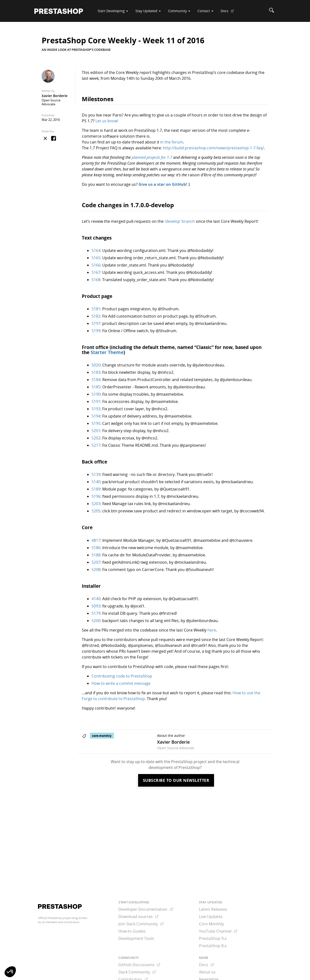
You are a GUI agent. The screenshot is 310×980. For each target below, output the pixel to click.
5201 (96, 431)
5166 (96, 265)
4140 (96, 599)
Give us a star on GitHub (162, 184)
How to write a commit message (121, 683)
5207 (96, 562)
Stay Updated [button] (148, 11)
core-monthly (102, 736)
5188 (96, 555)
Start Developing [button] (113, 11)
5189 (96, 489)
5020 (96, 365)
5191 (96, 401)
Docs (229, 13)
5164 (96, 250)
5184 (96, 380)
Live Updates (211, 917)
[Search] (272, 11)
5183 (96, 372)
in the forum (172, 142)
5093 (96, 606)
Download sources (138, 917)
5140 (96, 482)
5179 (96, 613)
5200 (96, 621)
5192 (96, 409)
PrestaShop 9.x (213, 938)
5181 (96, 309)
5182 (96, 316)
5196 (96, 496)
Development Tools (136, 938)
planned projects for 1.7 (152, 157)
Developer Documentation (146, 909)
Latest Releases (213, 909)
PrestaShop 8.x (213, 946)
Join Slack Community (141, 924)
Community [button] (179, 11)
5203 (96, 504)
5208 (96, 570)
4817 (96, 540)
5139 (96, 474)
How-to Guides (132, 931)
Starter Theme (107, 352)
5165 (96, 258)
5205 (96, 511)
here (212, 630)
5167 (96, 272)
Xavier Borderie (55, 96)
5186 (96, 548)
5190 (96, 394)
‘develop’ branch (180, 221)
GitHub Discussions (139, 965)
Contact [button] (205, 11)
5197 (96, 323)
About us (207, 972)
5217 (96, 445)
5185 (96, 387)
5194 (96, 416)
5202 (96, 438)
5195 (96, 423)
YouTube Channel (218, 931)
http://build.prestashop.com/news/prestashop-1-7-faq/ (213, 148)
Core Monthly (211, 924)
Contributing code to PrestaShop (122, 676)
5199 (96, 331)
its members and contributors (61, 922)
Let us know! (107, 121)
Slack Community (137, 972)
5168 (96, 280)
